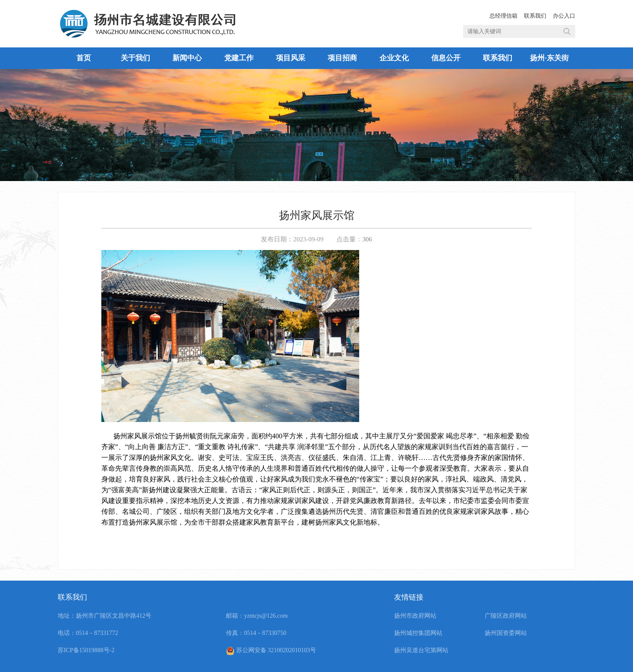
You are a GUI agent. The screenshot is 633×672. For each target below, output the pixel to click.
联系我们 (535, 16)
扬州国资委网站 (506, 633)
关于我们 (135, 58)
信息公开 (446, 58)
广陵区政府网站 (506, 616)
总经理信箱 (503, 16)
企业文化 (394, 58)
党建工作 (239, 58)
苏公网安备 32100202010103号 (271, 650)
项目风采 (291, 58)
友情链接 (409, 597)
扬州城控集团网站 (418, 633)
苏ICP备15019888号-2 (86, 650)
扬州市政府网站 (415, 616)
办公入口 (564, 16)
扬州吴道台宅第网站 (421, 650)
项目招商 (342, 58)
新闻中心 (187, 58)
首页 (84, 58)
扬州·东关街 (549, 58)
